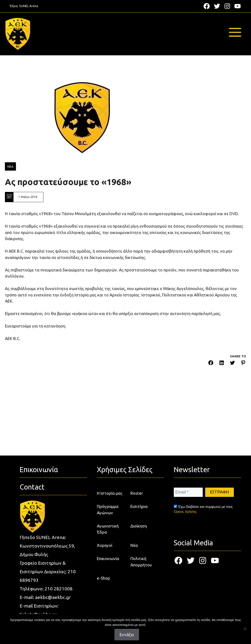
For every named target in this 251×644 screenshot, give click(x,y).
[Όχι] (245, 629)
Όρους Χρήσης (185, 512)
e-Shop (103, 578)
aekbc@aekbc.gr (53, 597)
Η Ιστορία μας (110, 493)
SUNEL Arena (29, 6)
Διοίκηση (139, 526)
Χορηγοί (105, 545)
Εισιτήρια (139, 506)
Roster (137, 493)
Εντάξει (127, 635)
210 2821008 (59, 589)
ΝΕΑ (10, 166)
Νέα (134, 545)
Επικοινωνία (108, 558)
